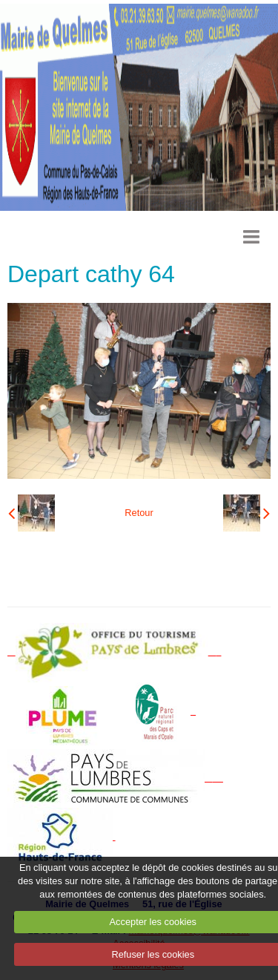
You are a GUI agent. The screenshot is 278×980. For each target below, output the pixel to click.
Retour (139, 513)
